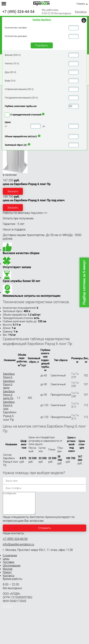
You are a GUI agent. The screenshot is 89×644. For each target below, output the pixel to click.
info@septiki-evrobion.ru (18, 549)
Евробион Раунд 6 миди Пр (9, 395)
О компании (10, 560)
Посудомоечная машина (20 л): (21, 98)
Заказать (13, 191)
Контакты (81, 12)
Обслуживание (12, 570)
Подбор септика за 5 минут (84, 282)
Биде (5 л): (10, 81)
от (6, 126)
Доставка (8, 566)
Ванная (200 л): (13, 55)
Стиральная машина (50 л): (19, 89)
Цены (6, 563)
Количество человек (16, 28)
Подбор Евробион (42, 20)
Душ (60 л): (11, 72)
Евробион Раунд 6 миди (9, 384)
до (44, 126)
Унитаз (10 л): (12, 63)
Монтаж (8, 573)
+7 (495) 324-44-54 (18, 12)
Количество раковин (16, 36)
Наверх (81, 4)
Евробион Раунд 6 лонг (9, 405)
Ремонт (7, 577)
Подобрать (42, 45)
